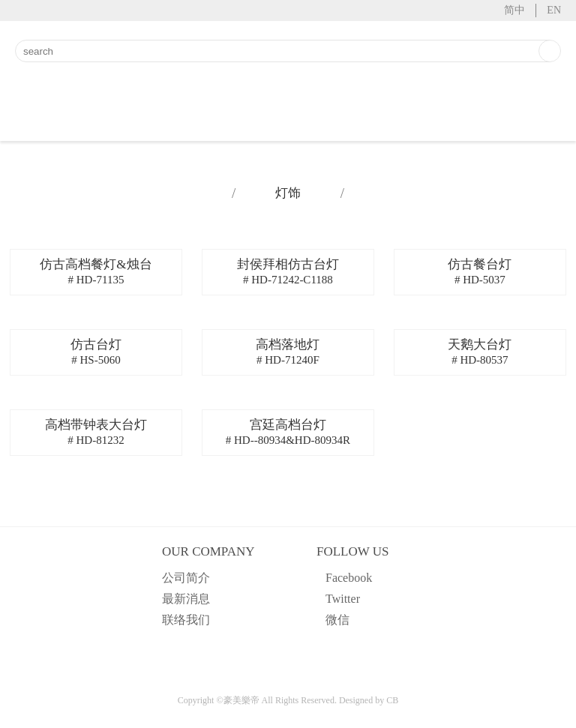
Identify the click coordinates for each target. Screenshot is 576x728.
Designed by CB (369, 700)
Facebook (349, 578)
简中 (514, 10)
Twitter (343, 599)
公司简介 (186, 578)
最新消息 (186, 599)
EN (554, 10)
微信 (337, 620)
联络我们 (186, 620)
